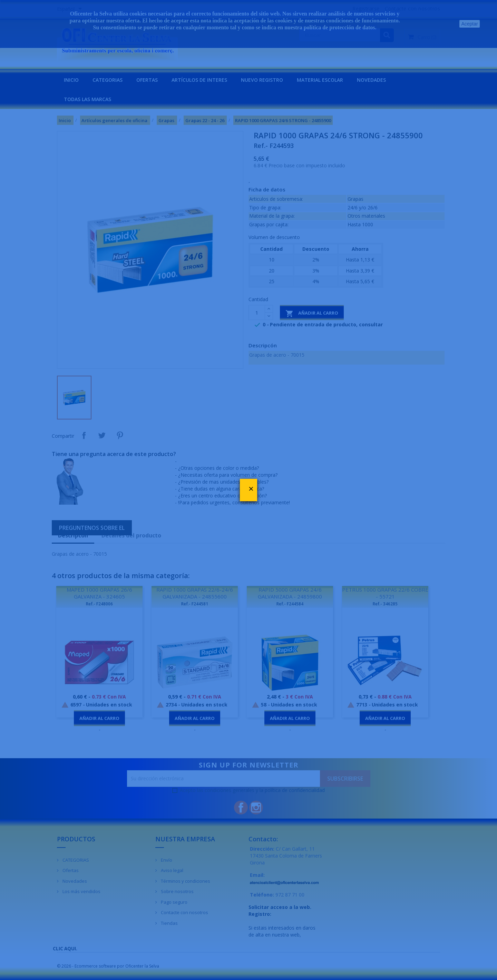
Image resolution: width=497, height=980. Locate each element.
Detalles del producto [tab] (131, 535)
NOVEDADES (371, 80)
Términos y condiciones (185, 881)
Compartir (84, 435)
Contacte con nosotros (184, 912)
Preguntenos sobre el (92, 528)
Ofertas (70, 870)
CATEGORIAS (108, 80)
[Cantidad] (257, 313)
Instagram (256, 808)
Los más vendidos (81, 891)
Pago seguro (174, 902)
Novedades (74, 881)
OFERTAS (147, 80)
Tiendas (169, 923)
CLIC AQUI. (65, 949)
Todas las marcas (87, 99)
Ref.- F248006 (99, 604)
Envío (166, 860)
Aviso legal (172, 870)
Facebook (241, 808)
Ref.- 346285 (385, 604)
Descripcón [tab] (73, 535)
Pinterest (120, 435)
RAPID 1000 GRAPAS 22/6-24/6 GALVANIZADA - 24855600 (195, 593)
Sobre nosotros (177, 891)
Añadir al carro (312, 314)
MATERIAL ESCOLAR (320, 80)
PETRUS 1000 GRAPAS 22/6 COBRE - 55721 (385, 593)
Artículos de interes (199, 80)
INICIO (71, 80)
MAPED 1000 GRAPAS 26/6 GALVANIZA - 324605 (99, 593)
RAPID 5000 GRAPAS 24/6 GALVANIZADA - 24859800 (290, 593)
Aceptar (469, 24)
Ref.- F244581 (195, 604)
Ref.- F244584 (290, 604)
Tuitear (102, 435)
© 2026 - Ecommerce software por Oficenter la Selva (108, 966)
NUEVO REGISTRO (262, 80)
